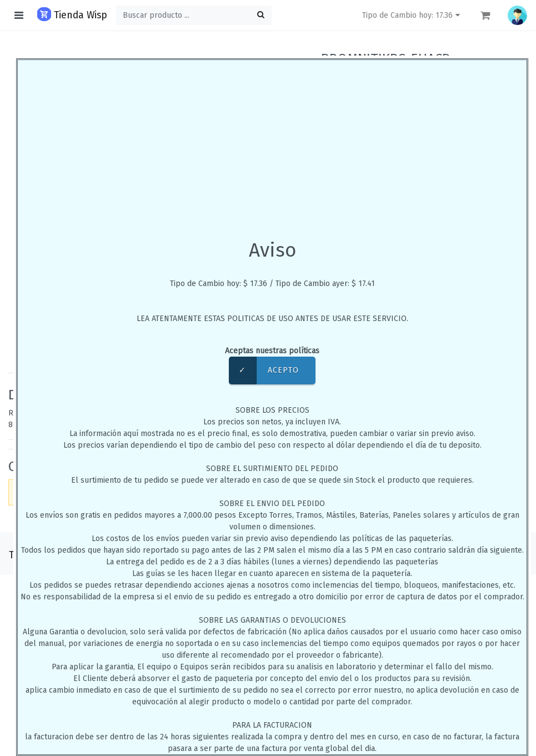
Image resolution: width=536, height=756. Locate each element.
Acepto (264, 371)
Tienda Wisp (72, 14)
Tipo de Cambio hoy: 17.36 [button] (412, 15)
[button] (517, 15)
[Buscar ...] (194, 15)
